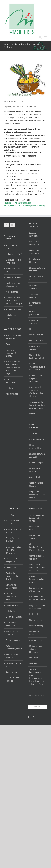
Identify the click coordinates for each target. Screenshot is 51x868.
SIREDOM (33, 663)
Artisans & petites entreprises (13, 337)
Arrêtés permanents (34, 313)
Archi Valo (10, 515)
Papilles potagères (13, 640)
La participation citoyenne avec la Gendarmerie (37, 379)
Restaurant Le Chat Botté (14, 665)
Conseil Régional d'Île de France (36, 589)
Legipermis (34, 614)
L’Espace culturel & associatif (37, 269)
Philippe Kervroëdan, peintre (14, 647)
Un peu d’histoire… (37, 439)
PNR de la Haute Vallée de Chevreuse (36, 649)
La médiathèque (36, 463)
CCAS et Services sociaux (36, 278)
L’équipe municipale (34, 234)
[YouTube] (12, 225)
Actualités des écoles (12, 247)
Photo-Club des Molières (12, 656)
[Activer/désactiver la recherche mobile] (40, 37)
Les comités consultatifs (34, 252)
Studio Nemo (11, 672)
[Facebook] (6, 225)
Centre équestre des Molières (12, 540)
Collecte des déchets (34, 348)
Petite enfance (12, 292)
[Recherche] (29, 707)
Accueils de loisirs (13, 309)
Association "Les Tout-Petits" (12, 522)
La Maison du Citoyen (35, 261)
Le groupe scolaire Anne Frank (13, 261)
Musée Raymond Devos (36, 633)
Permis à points (36, 640)
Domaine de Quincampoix (11, 586)
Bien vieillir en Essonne (35, 528)
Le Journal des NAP (14, 254)
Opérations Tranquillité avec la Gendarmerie (37, 367)
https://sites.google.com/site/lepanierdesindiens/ (25, 206)
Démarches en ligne (35, 304)
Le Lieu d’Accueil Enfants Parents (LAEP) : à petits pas (14, 301)
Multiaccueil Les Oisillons (12, 633)
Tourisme (9, 388)
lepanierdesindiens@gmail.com (18, 203)
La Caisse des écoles (11, 317)
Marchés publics (36, 335)
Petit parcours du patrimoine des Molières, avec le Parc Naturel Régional (13, 368)
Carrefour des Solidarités (35, 537)
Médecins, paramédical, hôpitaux (11, 353)
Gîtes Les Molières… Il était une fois (13, 597)
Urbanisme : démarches (34, 322)
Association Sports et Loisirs (13, 531)
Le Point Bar (11, 611)
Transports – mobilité (34, 296)
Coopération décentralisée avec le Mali (37, 495)
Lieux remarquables (11, 381)
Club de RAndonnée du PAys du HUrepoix (37, 547)
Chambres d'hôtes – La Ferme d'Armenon (13, 550)
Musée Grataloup (36, 626)
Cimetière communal (34, 287)
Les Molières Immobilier (11, 624)
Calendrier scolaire (14, 277)
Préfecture (34, 658)
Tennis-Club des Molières (12, 679)
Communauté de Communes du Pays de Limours (37, 567)
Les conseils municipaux (34, 243)
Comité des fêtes (36, 477)
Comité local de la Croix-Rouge (37, 557)
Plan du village (12, 394)
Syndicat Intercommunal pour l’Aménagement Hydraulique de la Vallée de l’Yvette (37, 677)
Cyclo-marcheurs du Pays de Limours (37, 598)
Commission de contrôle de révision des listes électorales (37, 392)
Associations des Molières (36, 484)
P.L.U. (31, 329)
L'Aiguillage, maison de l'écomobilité (37, 607)
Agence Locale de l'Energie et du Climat (37, 518)
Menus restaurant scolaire (13, 270)
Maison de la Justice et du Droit (37, 357)
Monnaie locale (36, 620)
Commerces (11, 344)
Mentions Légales (37, 695)
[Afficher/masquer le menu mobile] (46, 37)
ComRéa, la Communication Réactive (12, 576)
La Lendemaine (12, 605)
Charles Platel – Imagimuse (12, 560)
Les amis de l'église (14, 617)
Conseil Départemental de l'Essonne (37, 579)
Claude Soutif (11, 567)
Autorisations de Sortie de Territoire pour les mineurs (37, 405)
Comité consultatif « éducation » (13, 285)
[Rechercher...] (37, 707)
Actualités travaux (37, 341)
